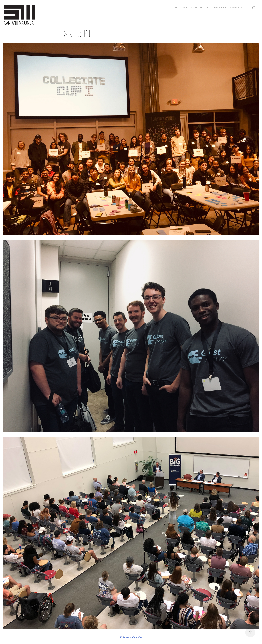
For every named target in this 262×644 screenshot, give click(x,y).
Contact (236, 8)
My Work (197, 8)
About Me (181, 8)
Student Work (217, 8)
